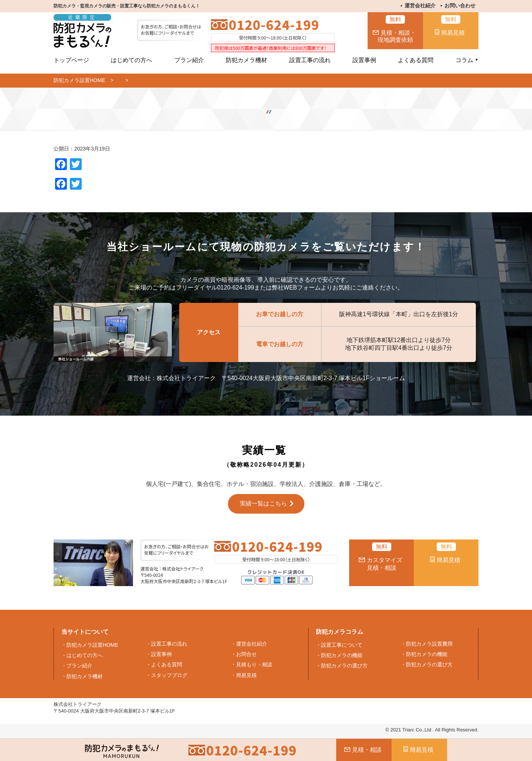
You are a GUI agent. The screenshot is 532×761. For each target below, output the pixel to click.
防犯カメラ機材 (246, 60)
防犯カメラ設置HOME (79, 80)
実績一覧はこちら (263, 503)
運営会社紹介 (420, 6)
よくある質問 (416, 60)
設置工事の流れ (310, 60)
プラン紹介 (189, 60)
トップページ (71, 60)
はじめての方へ (132, 60)
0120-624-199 (274, 25)
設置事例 (364, 60)
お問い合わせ (460, 6)
